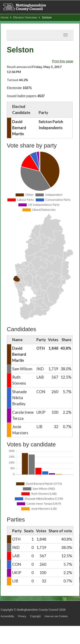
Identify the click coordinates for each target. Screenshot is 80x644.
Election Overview (27, 17)
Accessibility (7, 616)
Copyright (35, 616)
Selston (47, 17)
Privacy (22, 616)
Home (6, 17)
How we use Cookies (56, 616)
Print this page (63, 61)
